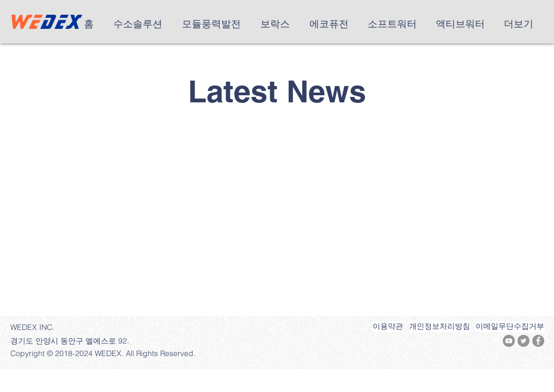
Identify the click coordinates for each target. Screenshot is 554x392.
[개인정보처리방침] (440, 327)
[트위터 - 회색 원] (523, 341)
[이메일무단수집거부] (510, 327)
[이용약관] (388, 327)
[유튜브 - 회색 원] (509, 341)
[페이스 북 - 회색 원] (538, 341)
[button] (139, 24)
